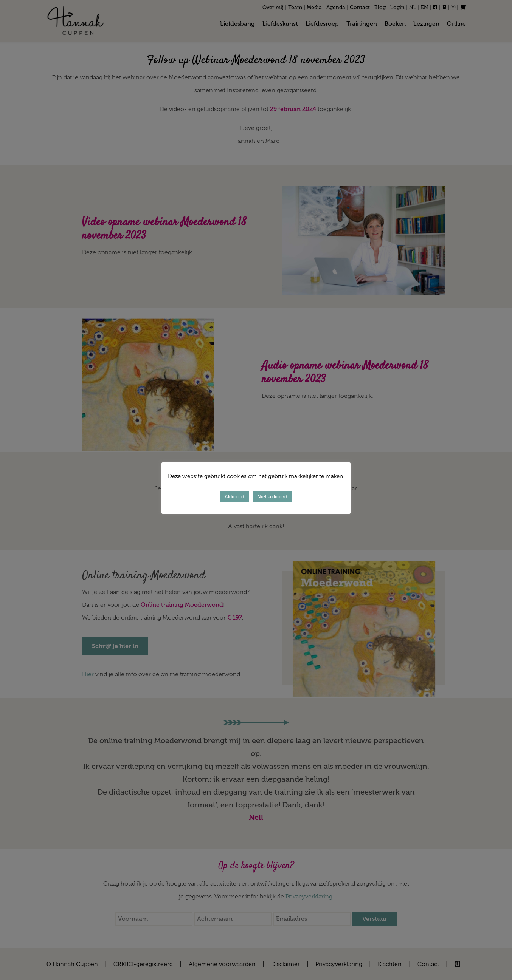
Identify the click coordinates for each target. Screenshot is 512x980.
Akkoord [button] (234, 497)
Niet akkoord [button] (272, 497)
